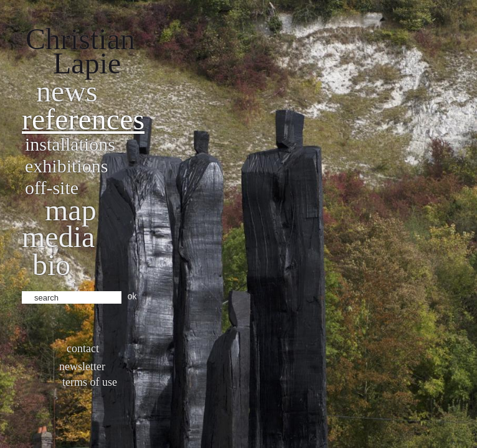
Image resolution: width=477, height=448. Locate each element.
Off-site (52, 188)
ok (132, 296)
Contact (83, 348)
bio (51, 265)
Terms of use (90, 382)
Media (58, 237)
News (67, 91)
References (83, 119)
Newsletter (82, 366)
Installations (70, 144)
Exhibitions (66, 166)
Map (71, 210)
